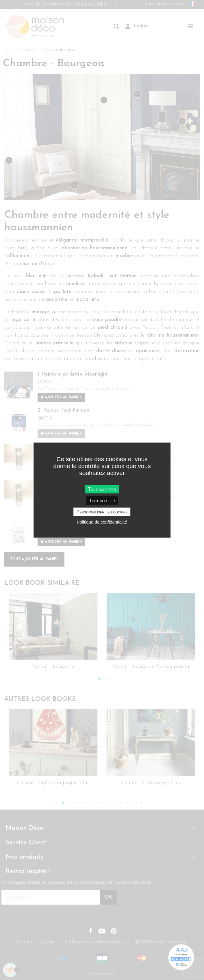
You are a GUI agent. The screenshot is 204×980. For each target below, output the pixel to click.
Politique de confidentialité (102, 522)
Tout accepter (102, 489)
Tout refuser (102, 501)
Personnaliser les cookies (102, 512)
